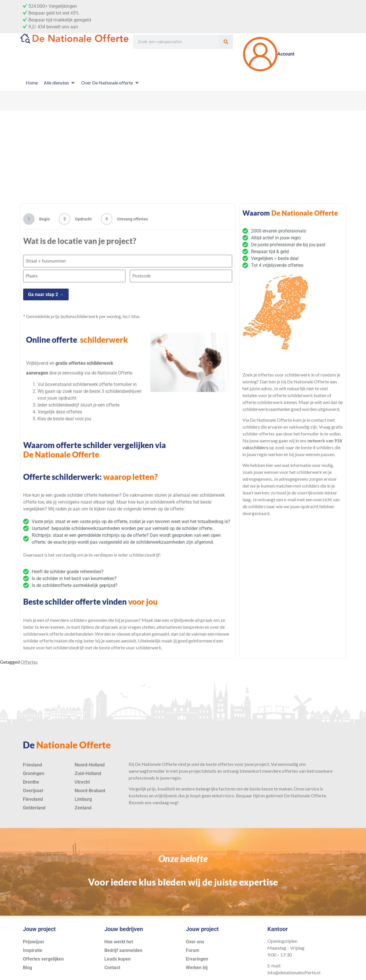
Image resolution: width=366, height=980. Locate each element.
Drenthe (31, 779)
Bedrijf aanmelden (123, 947)
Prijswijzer (34, 939)
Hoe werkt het (119, 939)
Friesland (32, 762)
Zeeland (83, 805)
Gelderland (34, 805)
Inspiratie (33, 947)
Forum (193, 947)
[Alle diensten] (60, 83)
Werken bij (197, 964)
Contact (112, 964)
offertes (226, 761)
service (312, 786)
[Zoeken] (226, 42)
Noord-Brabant (90, 787)
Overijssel (33, 787)
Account (269, 54)
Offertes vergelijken (43, 956)
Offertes (29, 659)
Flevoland (33, 796)
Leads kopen (118, 956)
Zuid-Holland (88, 770)
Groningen (34, 770)
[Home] (32, 83)
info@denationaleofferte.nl (294, 970)
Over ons (195, 939)
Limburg (83, 796)
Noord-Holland (90, 762)
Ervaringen (197, 956)
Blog (27, 964)
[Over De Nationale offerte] (110, 83)
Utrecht (82, 779)
